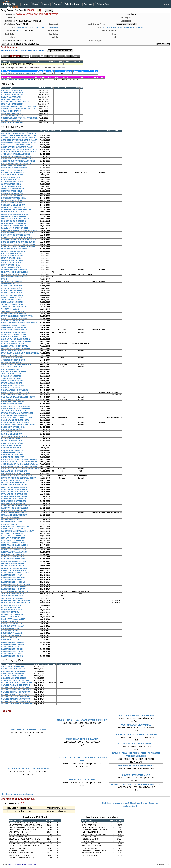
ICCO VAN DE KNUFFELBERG (14, 499)
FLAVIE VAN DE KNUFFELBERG (15, 274)
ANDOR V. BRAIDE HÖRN (12, 175)
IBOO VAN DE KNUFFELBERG (14, 496)
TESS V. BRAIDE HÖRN (11, 267)
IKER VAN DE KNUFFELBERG (14, 503)
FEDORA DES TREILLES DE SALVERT (17, 603)
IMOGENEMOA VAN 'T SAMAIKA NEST (17, 531)
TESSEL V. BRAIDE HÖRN (12, 441)
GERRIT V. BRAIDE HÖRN (12, 295)
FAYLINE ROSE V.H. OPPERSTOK (15, 102)
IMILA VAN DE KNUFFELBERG (14, 487)
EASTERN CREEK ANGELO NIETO (16, 573)
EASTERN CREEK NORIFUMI (13, 587)
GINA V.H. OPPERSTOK (11, 111)
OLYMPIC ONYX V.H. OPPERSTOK (16, 697)
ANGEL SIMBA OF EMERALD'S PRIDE (17, 159)
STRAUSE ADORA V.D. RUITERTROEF (17, 413)
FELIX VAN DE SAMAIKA (12, 281)
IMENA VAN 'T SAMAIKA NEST (14, 552)
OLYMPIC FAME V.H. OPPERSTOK (15, 685)
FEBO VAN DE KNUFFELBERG (14, 249)
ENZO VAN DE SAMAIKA (12, 170)
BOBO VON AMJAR (9, 631)
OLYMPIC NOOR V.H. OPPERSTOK (16, 694)
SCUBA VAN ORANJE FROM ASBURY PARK (20, 323)
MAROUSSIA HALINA (10, 284)
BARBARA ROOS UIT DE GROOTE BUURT (19, 230)
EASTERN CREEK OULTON (13, 656)
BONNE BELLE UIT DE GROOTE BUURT (18, 244)
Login (166, 4)
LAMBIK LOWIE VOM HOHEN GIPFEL (17, 341)
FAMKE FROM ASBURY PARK (14, 314)
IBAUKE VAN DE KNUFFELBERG (15, 480)
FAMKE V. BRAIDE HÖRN (12, 434)
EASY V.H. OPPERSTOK (11, 97)
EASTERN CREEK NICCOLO (13, 582)
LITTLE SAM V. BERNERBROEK (15, 214)
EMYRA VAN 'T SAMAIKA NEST (14, 166)
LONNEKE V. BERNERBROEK (14, 216)
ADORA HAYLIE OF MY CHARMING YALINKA (20, 469)
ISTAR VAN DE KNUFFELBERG (14, 547)
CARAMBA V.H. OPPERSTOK (13, 671)
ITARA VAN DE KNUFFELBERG (14, 494)
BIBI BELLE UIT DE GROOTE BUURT (17, 237)
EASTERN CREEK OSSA (12, 654)
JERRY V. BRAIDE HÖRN (12, 374)
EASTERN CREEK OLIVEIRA (13, 642)
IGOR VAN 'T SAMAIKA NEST (13, 529)
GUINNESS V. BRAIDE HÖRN (13, 205)
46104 (19, 31)
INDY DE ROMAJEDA (10, 517)
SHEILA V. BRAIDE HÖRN (12, 302)
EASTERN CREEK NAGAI (12, 575)
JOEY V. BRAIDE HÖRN (11, 300)
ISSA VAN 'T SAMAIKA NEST (13, 538)
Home (25, 4)
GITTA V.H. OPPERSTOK (11, 113)
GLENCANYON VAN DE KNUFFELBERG (18, 397)
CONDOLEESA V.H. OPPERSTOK (15, 680)
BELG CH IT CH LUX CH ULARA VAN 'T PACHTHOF (136, 784)
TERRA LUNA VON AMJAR (12, 304)
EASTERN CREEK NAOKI (12, 580)
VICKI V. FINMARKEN (10, 612)
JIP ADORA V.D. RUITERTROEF (14, 411)
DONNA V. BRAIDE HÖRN (12, 256)
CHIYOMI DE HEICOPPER (12, 455)
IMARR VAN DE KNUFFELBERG (15, 508)
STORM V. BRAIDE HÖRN (12, 383)
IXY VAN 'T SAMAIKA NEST (13, 566)
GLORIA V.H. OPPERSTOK (12, 116)
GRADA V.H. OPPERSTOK (12, 123)
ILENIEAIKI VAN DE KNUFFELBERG (16, 506)
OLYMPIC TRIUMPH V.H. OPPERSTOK (17, 704)
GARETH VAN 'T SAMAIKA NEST (15, 328)
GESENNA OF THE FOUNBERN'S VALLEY (19, 142)
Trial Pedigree (72, 4)
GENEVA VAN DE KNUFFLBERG (15, 390)
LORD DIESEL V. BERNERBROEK (15, 219)
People (57, 4)
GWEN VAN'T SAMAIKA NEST (14, 332)
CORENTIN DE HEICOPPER (13, 457)
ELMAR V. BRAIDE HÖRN (12, 293)
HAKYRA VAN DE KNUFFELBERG (15, 420)
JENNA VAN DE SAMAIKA (12, 596)
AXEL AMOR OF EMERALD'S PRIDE (16, 163)
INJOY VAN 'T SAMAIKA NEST (14, 536)
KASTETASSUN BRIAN (11, 388)
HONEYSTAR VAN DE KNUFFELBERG (17, 418)
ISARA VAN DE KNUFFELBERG (14, 515)
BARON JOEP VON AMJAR (13, 626)
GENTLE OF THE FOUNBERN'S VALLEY (18, 138)
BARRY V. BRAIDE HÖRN (12, 286)
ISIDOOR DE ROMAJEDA (12, 522)
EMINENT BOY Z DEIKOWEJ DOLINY (17, 476)
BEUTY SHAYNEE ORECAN (13, 402)
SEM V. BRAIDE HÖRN (11, 265)
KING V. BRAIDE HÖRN (11, 376)
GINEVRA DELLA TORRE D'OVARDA (136, 744)
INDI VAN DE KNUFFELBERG (13, 510)
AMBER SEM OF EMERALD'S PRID (16, 154)
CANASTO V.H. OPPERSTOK (13, 669)
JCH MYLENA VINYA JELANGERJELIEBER (28, 769)
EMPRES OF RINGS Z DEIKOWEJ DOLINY (19, 478)
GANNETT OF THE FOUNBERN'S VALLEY (19, 135)
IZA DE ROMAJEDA (9, 524)
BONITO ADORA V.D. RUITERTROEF (16, 406)
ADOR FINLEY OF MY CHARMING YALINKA (19, 459)
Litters (46, 4)
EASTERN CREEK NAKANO (13, 577)
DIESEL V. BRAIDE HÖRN (12, 288)
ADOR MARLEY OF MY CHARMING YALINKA (20, 462)
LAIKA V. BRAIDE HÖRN (11, 362)
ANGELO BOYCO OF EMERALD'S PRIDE (18, 161)
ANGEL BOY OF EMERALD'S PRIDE (16, 156)
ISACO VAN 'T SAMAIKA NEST (14, 561)
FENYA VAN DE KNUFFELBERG (15, 272)
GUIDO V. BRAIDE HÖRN (12, 297)
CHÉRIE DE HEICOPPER (11, 452)
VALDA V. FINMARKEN (11, 607)
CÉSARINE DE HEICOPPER (13, 450)
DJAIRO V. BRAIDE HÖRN (12, 182)
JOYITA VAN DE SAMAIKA (12, 598)
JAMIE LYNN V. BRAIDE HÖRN (14, 436)
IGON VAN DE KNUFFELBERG (14, 485)
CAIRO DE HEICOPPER (11, 448)
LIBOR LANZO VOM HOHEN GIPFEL (16, 348)
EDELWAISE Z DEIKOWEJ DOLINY (16, 473)
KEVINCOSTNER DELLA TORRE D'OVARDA (136, 734)
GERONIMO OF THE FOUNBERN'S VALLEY (19, 140)
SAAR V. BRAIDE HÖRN (11, 378)
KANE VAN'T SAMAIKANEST (13, 619)
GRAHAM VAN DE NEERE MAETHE (16, 365)
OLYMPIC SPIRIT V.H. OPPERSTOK (16, 701)
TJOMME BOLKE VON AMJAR (14, 307)
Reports (88, 4)
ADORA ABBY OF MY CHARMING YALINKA (19, 466)
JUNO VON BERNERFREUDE (13, 594)
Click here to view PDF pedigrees (17, 794)
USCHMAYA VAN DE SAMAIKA (136, 725)
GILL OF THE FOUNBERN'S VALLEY (16, 145)
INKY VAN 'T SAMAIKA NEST (13, 559)
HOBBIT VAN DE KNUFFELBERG (15, 422)
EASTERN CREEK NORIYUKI (13, 589)
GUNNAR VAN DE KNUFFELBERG (16, 339)
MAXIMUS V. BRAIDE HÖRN (13, 189)
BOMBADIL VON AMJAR (11, 633)
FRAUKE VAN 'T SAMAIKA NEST (15, 223)
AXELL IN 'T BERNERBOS (12, 367)
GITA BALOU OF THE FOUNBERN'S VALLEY (20, 149)
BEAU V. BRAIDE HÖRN (11, 177)
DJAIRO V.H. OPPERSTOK (12, 95)
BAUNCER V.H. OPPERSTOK (13, 90)
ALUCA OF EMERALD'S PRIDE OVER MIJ (19, 152)
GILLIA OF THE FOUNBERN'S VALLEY (17, 147)
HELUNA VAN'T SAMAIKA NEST (15, 591)
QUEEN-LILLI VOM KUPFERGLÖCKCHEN (19, 133)
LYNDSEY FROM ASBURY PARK (15, 318)
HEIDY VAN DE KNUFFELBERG (14, 415)
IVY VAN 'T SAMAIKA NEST (13, 563)
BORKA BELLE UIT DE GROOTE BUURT (18, 247)
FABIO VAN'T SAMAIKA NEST (14, 226)
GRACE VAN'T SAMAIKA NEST (14, 330)
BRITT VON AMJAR (9, 638)
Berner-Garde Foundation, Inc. (23, 864)
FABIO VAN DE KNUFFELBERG (14, 270)
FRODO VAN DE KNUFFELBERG (15, 277)
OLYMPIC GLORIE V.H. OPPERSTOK (16, 690)
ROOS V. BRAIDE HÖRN (11, 263)
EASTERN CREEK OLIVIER (13, 644)
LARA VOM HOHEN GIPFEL (13, 344)
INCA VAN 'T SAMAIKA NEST (13, 554)
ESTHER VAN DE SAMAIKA (13, 172)
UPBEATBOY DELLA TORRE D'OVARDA (37, 27)
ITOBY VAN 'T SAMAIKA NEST (14, 540)
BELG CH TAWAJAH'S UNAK (136, 775)
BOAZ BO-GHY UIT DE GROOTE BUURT (18, 242)
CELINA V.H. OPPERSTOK (12, 676)
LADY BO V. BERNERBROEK (13, 207)
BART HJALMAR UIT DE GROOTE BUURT (19, 233)
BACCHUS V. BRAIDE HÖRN (13, 427)
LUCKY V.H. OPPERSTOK (12, 104)
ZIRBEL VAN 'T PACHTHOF (82, 779)
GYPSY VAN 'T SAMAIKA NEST (14, 334)
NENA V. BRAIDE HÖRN (11, 445)
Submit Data (103, 4)
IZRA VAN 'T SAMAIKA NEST (13, 543)
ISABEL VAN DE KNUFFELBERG (15, 492)
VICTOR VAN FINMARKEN (12, 614)
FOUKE (4, 279)
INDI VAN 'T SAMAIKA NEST (13, 557)
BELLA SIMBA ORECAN (11, 399)
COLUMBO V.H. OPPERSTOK (13, 678)
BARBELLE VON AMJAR (12, 624)
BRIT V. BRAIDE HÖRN (11, 369)
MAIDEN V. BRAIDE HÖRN (12, 260)
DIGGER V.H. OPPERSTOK (12, 92)
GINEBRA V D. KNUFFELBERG (14, 337)
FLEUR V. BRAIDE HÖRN (12, 200)
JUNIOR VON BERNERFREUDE (14, 568)
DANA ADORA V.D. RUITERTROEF (16, 408)
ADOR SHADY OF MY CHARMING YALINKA (19, 464)
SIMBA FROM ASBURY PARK (13, 325)
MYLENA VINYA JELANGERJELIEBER (123, 27)
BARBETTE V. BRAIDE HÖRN (14, 570)
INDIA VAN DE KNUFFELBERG (14, 489)
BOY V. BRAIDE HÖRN (11, 179)
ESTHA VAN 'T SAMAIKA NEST (14, 168)
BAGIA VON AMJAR (10, 621)
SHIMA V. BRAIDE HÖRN (11, 191)
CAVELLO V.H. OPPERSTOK (13, 673)
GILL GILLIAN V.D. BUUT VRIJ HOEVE (136, 715)
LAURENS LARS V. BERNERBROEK (16, 210)
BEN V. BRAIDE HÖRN (11, 432)
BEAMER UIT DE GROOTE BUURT (16, 235)
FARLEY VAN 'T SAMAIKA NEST (15, 228)
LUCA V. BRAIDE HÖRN (11, 258)
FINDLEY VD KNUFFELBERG (13, 251)
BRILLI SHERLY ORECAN (12, 404)
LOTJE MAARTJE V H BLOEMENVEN (136, 765)
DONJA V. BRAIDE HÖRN (12, 196)
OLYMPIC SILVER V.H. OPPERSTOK (16, 699)
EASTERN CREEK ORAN (12, 647)
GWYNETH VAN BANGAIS (12, 358)
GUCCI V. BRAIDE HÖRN (12, 203)
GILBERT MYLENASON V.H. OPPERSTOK (19, 106)
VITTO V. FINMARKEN (10, 617)
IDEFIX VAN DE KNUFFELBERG (15, 545)
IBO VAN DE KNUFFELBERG (13, 483)
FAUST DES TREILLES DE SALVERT (16, 601)
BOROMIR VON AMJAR (11, 635)
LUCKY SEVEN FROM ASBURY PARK (17, 316)
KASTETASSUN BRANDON (13, 385)
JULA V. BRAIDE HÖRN (11, 186)
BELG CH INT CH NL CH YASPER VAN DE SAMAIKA (82, 720)
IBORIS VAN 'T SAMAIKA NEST (14, 550)
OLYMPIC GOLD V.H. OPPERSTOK (16, 692)
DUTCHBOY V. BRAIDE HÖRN (14, 371)
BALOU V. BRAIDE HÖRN (12, 429)
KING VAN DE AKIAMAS (11, 605)
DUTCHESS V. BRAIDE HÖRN (14, 198)
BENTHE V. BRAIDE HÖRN (12, 193)
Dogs (35, 4)
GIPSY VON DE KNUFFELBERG (14, 395)
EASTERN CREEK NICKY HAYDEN (16, 584)
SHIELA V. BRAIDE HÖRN (12, 381)
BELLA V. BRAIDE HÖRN (12, 253)
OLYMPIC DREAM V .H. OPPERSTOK (17, 683)
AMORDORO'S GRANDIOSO (13, 360)
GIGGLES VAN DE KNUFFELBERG (16, 392)
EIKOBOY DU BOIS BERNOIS (13, 221)
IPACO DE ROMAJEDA (11, 520)
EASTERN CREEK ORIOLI (12, 649)
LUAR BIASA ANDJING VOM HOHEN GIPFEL (20, 353)
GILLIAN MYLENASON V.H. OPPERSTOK (18, 109)
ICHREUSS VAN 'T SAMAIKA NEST (16, 526)
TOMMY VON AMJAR (10, 309)
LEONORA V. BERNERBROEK (14, 212)
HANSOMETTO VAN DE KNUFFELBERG (18, 425)
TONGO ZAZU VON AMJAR (13, 311)
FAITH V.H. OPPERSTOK (11, 99)
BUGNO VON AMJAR (10, 640)
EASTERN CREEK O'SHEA (12, 651)
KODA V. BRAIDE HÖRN (11, 439)
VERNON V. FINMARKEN (12, 610)
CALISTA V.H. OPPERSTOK (13, 667)
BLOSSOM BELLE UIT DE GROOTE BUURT (19, 240)
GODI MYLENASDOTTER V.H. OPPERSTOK (19, 118)
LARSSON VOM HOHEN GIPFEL (15, 346)
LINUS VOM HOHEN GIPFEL (13, 351)
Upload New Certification (60, 51)
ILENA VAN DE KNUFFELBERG (14, 471)
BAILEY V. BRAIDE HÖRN (12, 443)
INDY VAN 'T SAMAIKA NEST (13, 533)
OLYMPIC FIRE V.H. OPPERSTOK (15, 687)
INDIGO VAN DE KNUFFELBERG (15, 513)
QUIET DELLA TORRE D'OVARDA (82, 739)
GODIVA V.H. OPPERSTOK (12, 120)
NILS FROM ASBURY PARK (13, 321)
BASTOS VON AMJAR (10, 628)
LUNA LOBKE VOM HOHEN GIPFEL (16, 355)
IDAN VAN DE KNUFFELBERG (14, 501)
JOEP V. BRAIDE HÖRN (11, 184)
